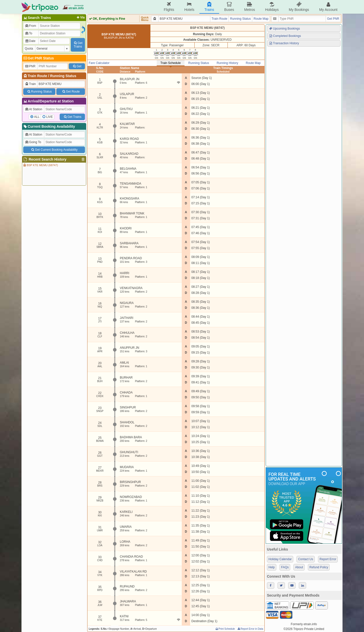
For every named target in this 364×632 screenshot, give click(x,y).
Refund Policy (319, 567)
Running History (227, 63)
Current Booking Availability (49, 126)
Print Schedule (225, 629)
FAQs (285, 567)
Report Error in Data (250, 629)
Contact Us (305, 559)
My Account (328, 7)
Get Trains (72, 117)
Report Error (328, 559)
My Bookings (299, 7)
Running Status (63, 76)
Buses (229, 7)
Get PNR (333, 19)
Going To (33, 142)
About (299, 567)
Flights (169, 7)
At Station (33, 109)
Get (77, 66)
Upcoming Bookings (284, 29)
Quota (29, 49)
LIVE (50, 117)
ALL (37, 117)
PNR (30, 66)
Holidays (272, 7)
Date (30, 41)
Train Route (38, 76)
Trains (209, 7)
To (28, 33)
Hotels (189, 7)
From (30, 26)
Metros (250, 7)
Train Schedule (171, 63)
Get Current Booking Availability (54, 150)
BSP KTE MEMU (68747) (40, 165)
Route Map (261, 19)
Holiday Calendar (280, 559)
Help (272, 567)
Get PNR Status (38, 58)
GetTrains (78, 45)
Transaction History (284, 43)
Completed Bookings (285, 36)
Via (80, 17)
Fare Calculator (99, 63)
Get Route (71, 92)
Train (30, 84)
